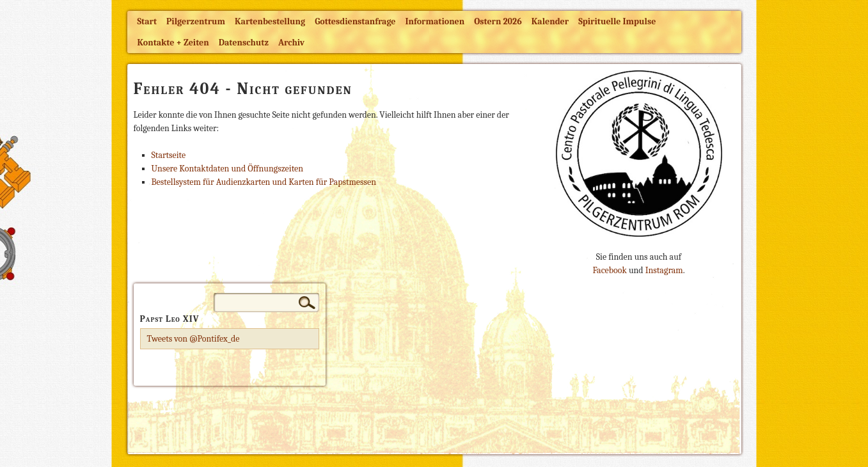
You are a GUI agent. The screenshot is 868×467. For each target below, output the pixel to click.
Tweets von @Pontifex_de (193, 339)
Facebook (609, 270)
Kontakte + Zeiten (173, 43)
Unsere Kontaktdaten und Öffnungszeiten (228, 169)
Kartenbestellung (270, 21)
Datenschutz (244, 43)
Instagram (664, 270)
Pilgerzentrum (196, 21)
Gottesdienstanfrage (355, 21)
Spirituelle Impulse (617, 21)
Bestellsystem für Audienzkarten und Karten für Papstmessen (264, 182)
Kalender (550, 21)
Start (147, 21)
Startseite (169, 155)
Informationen (435, 21)
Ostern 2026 (498, 21)
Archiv (291, 43)
